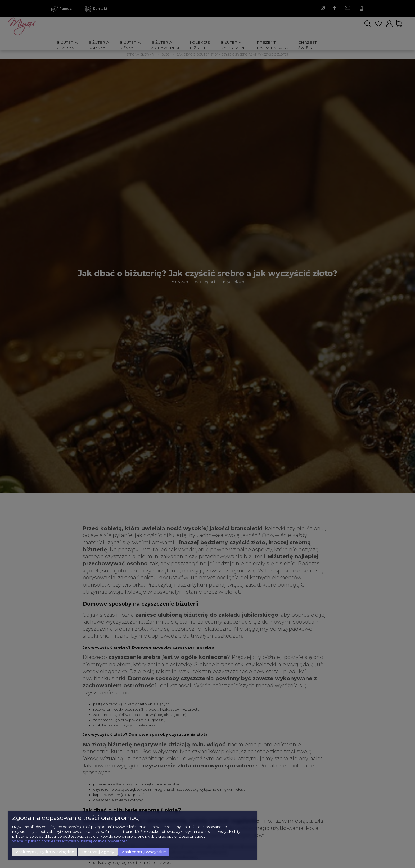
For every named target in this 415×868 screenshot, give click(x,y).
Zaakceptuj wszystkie (144, 852)
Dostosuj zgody (98, 852)
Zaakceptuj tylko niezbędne (45, 852)
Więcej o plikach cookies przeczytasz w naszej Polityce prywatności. (71, 841)
